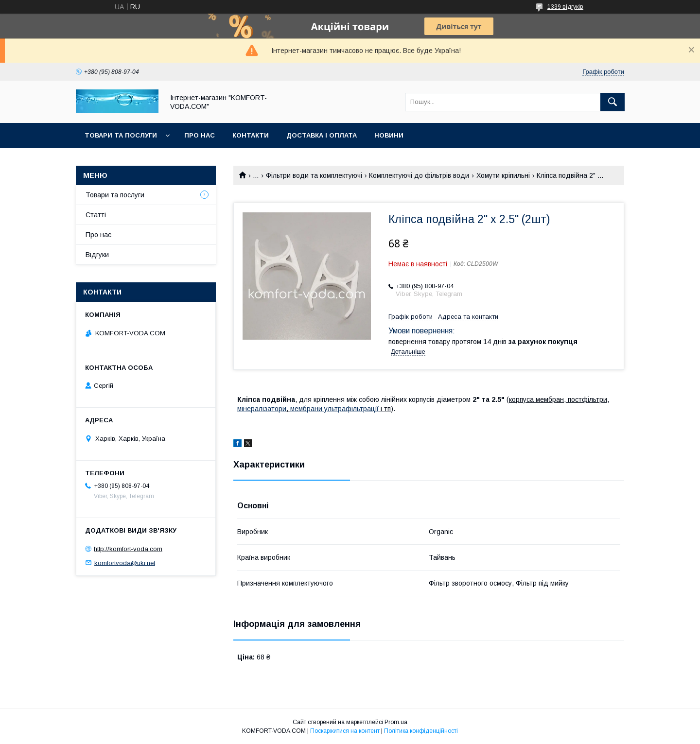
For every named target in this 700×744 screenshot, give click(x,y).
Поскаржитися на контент (345, 731)
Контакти (251, 135)
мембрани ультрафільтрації (334, 409)
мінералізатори (262, 409)
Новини (389, 135)
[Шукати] (612, 102)
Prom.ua (396, 722)
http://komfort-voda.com (128, 549)
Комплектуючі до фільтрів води (419, 175)
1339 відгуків (565, 7)
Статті (96, 215)
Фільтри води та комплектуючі (314, 175)
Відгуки (97, 255)
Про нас (200, 135)
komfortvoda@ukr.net (125, 562)
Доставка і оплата (322, 135)
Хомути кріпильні (503, 175)
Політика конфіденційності (421, 731)
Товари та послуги (121, 135)
